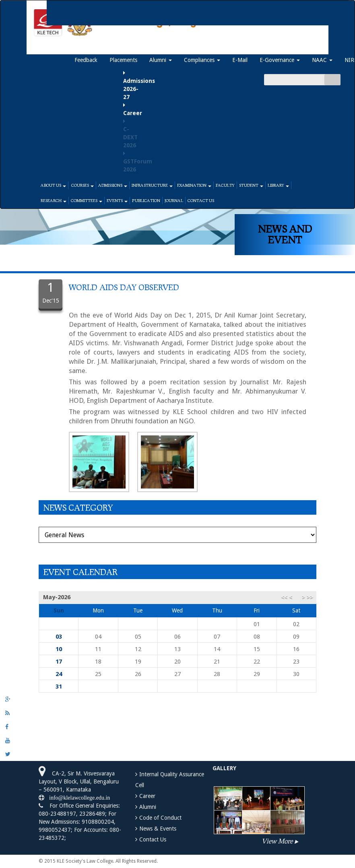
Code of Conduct (160, 818)
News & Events (158, 829)
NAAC (322, 60)
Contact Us (201, 200)
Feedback (86, 60)
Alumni (161, 60)
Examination (194, 185)
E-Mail (240, 60)
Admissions (113, 185)
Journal (174, 200)
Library (278, 185)
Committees (87, 200)
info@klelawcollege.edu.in (77, 798)
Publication (146, 200)
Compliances (202, 60)
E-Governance (280, 60)
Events (117, 200)
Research (54, 200)
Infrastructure (152, 185)
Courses (82, 185)
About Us (53, 185)
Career (147, 796)
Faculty (225, 185)
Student (251, 185)
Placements (123, 60)
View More (277, 841)
